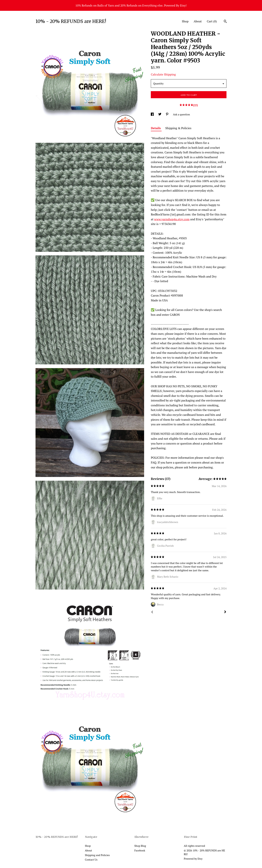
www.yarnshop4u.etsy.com (172, 219)
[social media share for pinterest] (167, 114)
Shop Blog (140, 846)
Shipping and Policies (97, 855)
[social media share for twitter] (160, 114)
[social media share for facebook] (153, 114)
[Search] (225, 22)
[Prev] (152, 612)
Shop (185, 21)
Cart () (212, 21)
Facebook (140, 850)
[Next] (225, 612)
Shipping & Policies (178, 128)
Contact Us (91, 860)
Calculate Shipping (163, 74)
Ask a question (181, 114)
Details (156, 128)
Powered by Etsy (193, 859)
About (198, 21)
